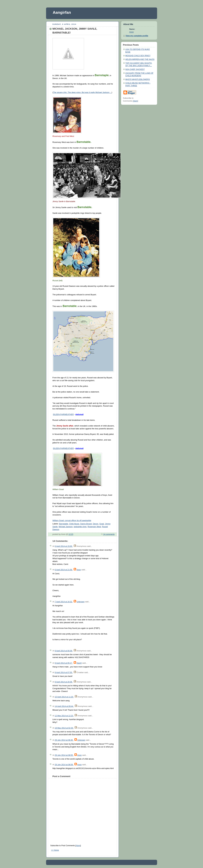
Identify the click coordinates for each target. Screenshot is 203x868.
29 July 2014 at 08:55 (64, 755)
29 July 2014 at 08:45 (64, 740)
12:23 (71, 534)
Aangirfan (62, 12)
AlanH (79, 663)
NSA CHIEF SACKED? (135, 69)
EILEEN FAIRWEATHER (63, 414)
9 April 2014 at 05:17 (64, 663)
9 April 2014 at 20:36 (64, 682)
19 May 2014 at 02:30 (64, 728)
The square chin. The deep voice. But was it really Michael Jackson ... (82, 92)
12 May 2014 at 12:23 (64, 716)
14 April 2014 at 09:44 (64, 706)
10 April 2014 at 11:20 (64, 697)
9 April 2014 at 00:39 (64, 651)
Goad (102, 524)
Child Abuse (74, 524)
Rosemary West (94, 527)
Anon (79, 570)
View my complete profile (137, 36)
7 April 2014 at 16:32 (64, 602)
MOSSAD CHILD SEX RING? (138, 56)
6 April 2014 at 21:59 (64, 570)
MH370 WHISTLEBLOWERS (138, 79)
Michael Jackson (66, 527)
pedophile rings (80, 527)
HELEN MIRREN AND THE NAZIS (140, 59)
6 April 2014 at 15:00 (64, 546)
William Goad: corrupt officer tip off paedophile (72, 521)
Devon (96, 524)
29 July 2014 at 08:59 (64, 765)
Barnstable (64, 524)
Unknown (81, 602)
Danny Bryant (86, 524)
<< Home (55, 850)
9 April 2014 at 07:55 (64, 673)
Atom (78, 846)
